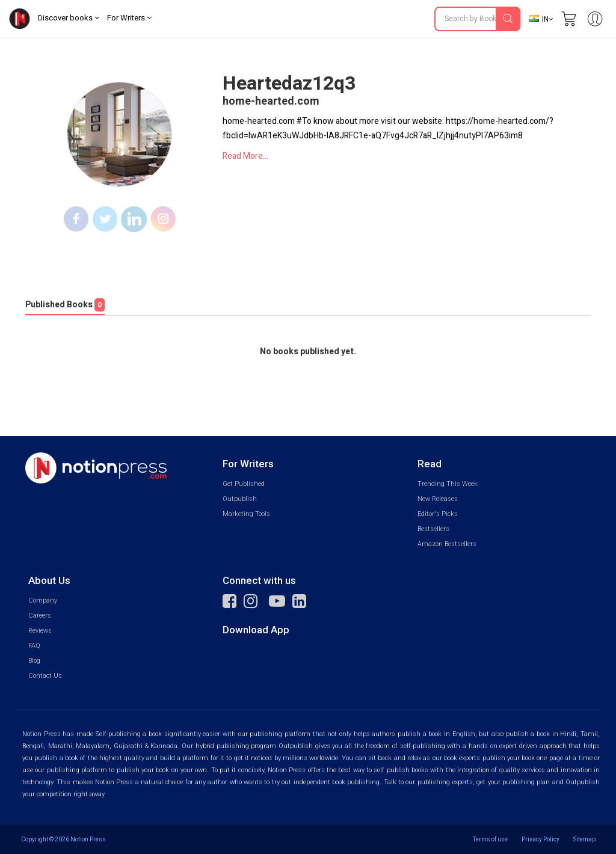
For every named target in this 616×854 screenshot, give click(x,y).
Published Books (65, 305)
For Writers (129, 18)
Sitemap (584, 839)
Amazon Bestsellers (447, 544)
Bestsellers (433, 529)
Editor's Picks (438, 514)
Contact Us (45, 676)
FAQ (34, 646)
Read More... (245, 156)
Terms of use (490, 839)
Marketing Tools (246, 514)
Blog (34, 661)
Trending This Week (448, 484)
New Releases (438, 499)
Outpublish (240, 499)
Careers (40, 616)
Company (43, 601)
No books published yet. (308, 352)
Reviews (40, 631)
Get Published (244, 484)
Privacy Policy (541, 839)
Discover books (69, 18)
